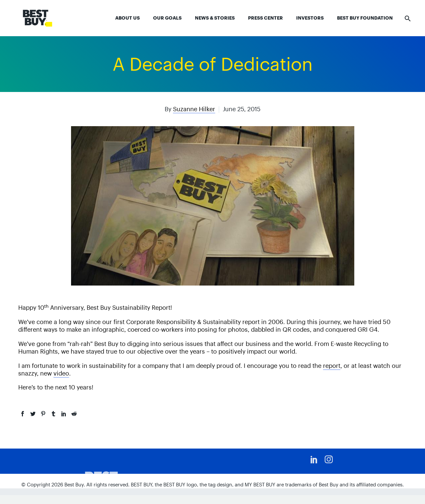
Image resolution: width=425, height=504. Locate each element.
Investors (310, 18)
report (332, 366)
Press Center (265, 18)
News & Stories (215, 18)
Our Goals (167, 18)
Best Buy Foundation (365, 18)
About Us (127, 18)
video (61, 373)
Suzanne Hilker (194, 109)
